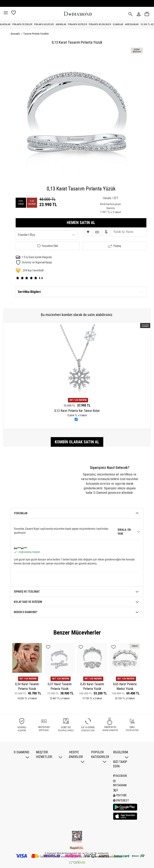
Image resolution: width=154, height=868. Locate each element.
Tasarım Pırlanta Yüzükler (36, 34)
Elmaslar (118, 24)
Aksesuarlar (132, 24)
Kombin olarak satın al (77, 442)
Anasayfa (16, 34)
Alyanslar (61, 24)
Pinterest (121, 800)
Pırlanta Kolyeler (44, 24)
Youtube (120, 795)
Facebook (120, 776)
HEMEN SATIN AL (81, 223)
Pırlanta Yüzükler (22, 24)
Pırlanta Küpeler (77, 24)
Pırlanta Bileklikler (100, 24)
